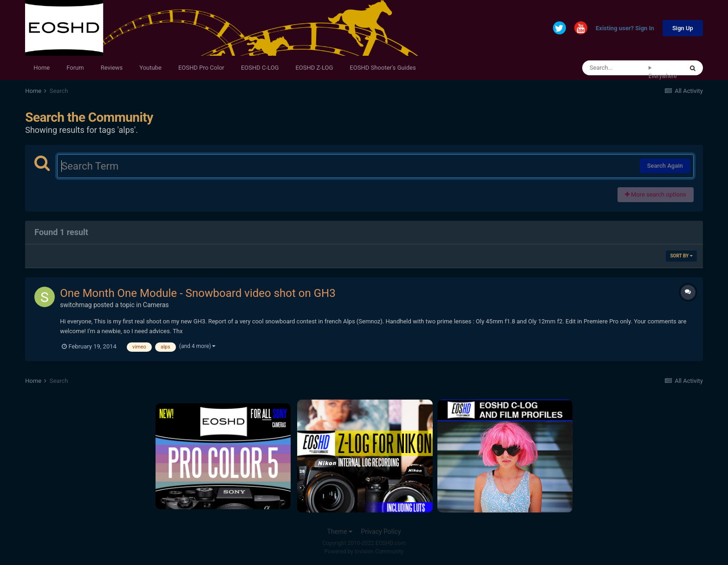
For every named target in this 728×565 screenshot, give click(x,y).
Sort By (681, 256)
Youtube (150, 68)
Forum (75, 68)
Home (42, 68)
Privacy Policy (381, 532)
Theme (340, 532)
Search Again (665, 166)
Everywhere (663, 76)
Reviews (112, 68)
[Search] (615, 68)
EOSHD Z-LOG (314, 68)
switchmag (76, 305)
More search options (656, 194)
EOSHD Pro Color (201, 68)
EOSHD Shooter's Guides (383, 68)
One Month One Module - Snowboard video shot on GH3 (198, 293)
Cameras (156, 305)
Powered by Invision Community (364, 552)
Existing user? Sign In (625, 29)
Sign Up (683, 28)
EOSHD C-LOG (260, 68)
